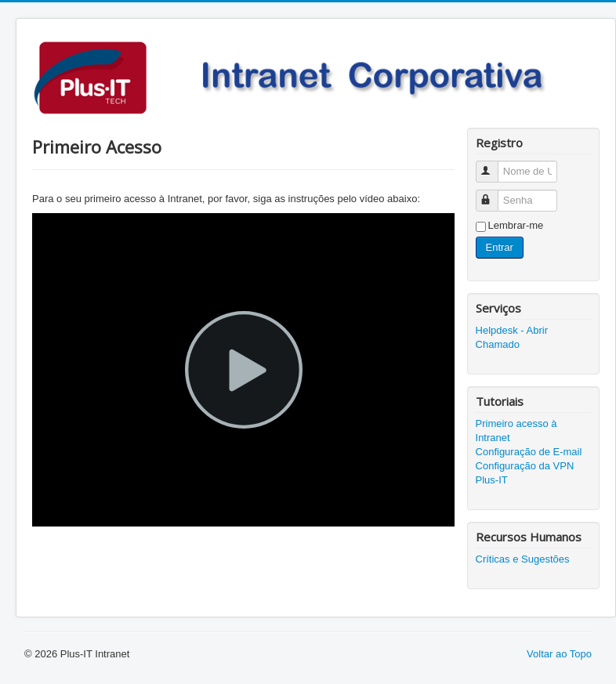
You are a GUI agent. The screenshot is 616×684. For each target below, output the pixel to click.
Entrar (500, 247)
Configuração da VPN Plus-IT (525, 473)
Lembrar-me (516, 225)
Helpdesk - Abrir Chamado (512, 337)
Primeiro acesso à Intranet (516, 431)
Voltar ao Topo (559, 654)
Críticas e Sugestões (523, 559)
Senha (494, 194)
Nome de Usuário (494, 165)
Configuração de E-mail (529, 452)
